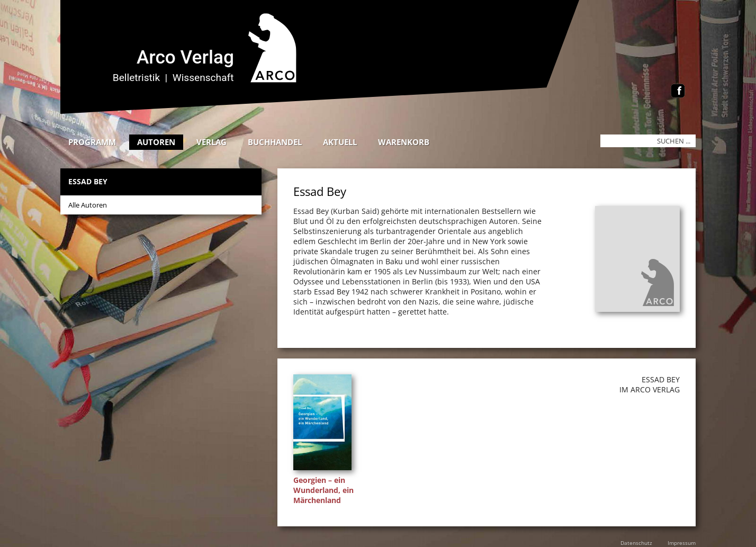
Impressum (682, 543)
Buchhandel (275, 142)
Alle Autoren (88, 205)
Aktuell (340, 142)
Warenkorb (404, 142)
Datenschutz (636, 543)
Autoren (156, 142)
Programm (92, 142)
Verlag (211, 142)
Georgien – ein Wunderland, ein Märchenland (323, 490)
